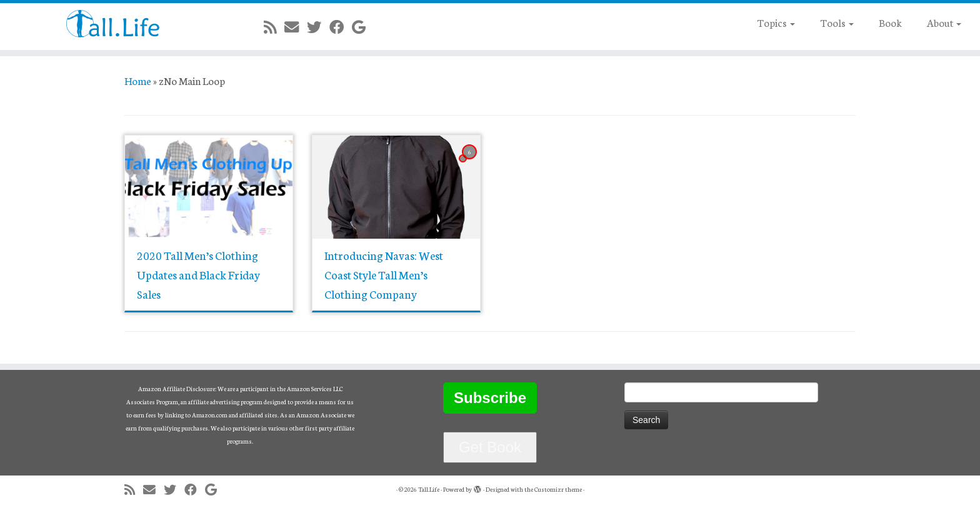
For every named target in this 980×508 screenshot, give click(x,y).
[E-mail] (296, 27)
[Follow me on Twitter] (318, 27)
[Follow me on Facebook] (341, 27)
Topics (776, 22)
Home (138, 80)
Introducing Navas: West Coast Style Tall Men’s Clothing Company (384, 274)
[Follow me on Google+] (363, 27)
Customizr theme (558, 489)
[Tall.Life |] (113, 23)
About (944, 22)
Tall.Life (429, 489)
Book (890, 22)
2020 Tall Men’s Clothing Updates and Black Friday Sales (198, 274)
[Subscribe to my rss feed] (274, 27)
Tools (837, 22)
